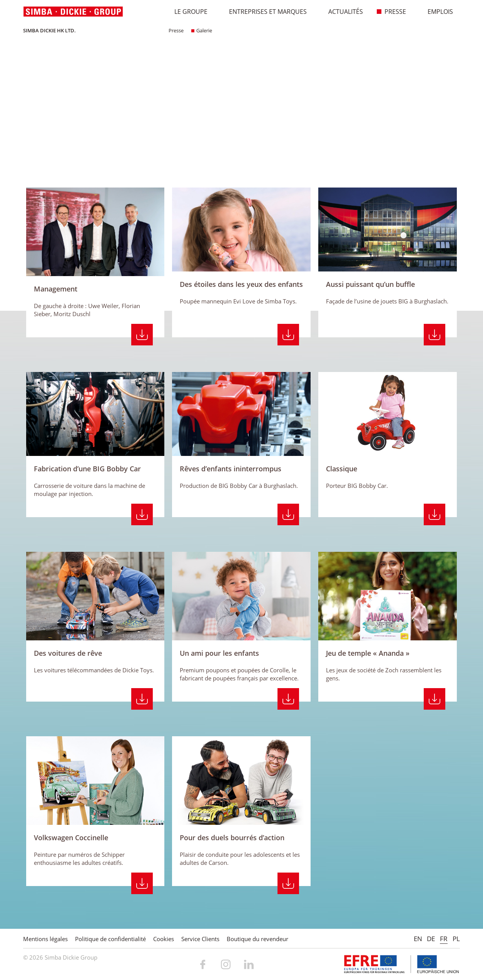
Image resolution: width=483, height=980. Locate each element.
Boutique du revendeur (257, 939)
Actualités (342, 12)
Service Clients (200, 939)
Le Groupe (187, 12)
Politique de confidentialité (110, 939)
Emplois (436, 12)
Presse (391, 12)
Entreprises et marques (264, 12)
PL (456, 939)
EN (418, 939)
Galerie (202, 30)
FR (444, 939)
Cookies (164, 939)
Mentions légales (45, 939)
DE (431, 939)
